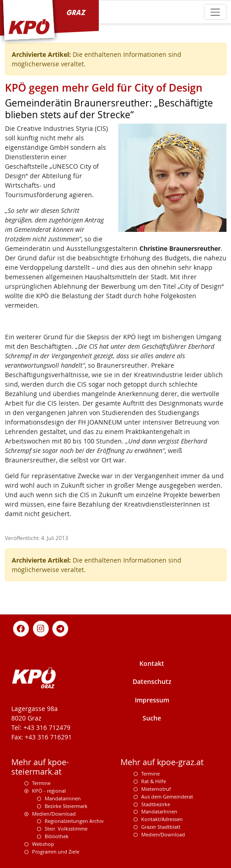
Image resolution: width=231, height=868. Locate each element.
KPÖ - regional (49, 791)
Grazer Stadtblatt (161, 827)
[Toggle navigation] (215, 12)
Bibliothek (57, 836)
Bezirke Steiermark (66, 806)
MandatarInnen (159, 811)
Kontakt (152, 663)
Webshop (43, 844)
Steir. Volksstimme (66, 829)
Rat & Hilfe (154, 781)
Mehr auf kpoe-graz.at (162, 762)
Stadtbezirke (156, 804)
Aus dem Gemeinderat (167, 796)
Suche (152, 718)
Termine (41, 783)
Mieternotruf (156, 789)
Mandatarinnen (63, 798)
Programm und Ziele (56, 852)
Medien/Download (54, 814)
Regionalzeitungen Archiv (74, 821)
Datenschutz (152, 681)
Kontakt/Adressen (162, 819)
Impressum (152, 700)
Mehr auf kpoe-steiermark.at (40, 767)
